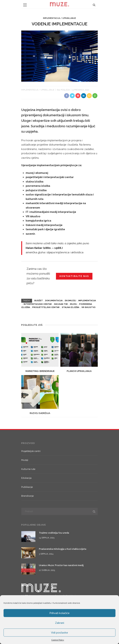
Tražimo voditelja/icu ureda (54, 533)
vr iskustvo (88, 307)
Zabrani (60, 623)
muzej (73, 304)
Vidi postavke (59, 633)
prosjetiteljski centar (46, 307)
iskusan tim (61, 304)
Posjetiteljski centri (31, 451)
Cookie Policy (58, 640)
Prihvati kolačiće (59, 613)
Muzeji (25, 460)
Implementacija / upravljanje (59, 18)
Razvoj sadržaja (40, 413)
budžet (39, 301)
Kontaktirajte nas (74, 276)
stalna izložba (70, 307)
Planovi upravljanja (79, 371)
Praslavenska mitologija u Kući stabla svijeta (63, 549)
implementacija (87, 301)
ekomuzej (70, 301)
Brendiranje (27, 496)
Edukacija (26, 478)
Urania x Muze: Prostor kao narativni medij (61, 565)
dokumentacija (54, 301)
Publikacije (27, 487)
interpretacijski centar (38, 304)
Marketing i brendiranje (40, 371)
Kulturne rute (28, 469)
